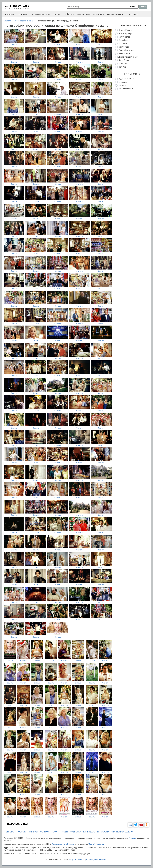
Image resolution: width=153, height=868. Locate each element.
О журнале (132, 14)
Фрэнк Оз (123, 44)
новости (10, 14)
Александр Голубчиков (63, 844)
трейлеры (69, 14)
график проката (115, 14)
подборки (75, 832)
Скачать (14, 45)
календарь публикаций (96, 832)
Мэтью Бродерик (126, 34)
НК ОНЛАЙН (98, 14)
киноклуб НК (83, 14)
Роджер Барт (124, 54)
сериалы (45, 832)
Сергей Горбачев (96, 844)
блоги (56, 832)
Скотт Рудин (124, 47)
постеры (122, 85)
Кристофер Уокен (126, 50)
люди (65, 832)
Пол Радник (124, 67)
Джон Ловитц (124, 60)
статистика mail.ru (122, 832)
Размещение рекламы (97, 859)
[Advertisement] (133, 132)
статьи (57, 14)
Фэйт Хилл (123, 64)
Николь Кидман (125, 30)
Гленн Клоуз (124, 40)
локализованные (126, 89)
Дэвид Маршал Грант (128, 57)
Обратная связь (77, 859)
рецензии (23, 14)
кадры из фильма (126, 79)
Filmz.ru (132, 838)
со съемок (123, 82)
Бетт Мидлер (124, 37)
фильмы (33, 832)
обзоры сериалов (40, 14)
